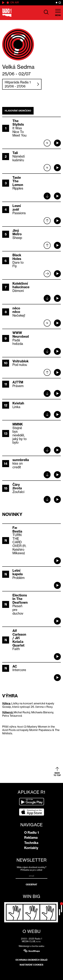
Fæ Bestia (17, 530)
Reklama (31, 838)
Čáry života (17, 486)
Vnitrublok (20, 361)
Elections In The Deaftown (20, 599)
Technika (31, 843)
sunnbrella (21, 460)
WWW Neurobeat (21, 335)
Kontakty (31, 848)
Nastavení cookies (32, 965)
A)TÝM (18, 382)
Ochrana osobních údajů (31, 960)
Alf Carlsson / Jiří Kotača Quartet (19, 638)
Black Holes (17, 257)
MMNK (18, 424)
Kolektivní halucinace (21, 285)
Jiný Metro (17, 232)
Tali (15, 153)
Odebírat (32, 884)
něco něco (16, 310)
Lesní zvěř (17, 208)
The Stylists (18, 123)
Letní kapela (18, 572)
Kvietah (18, 403)
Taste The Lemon (18, 181)
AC (15, 666)
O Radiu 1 (32, 833)
